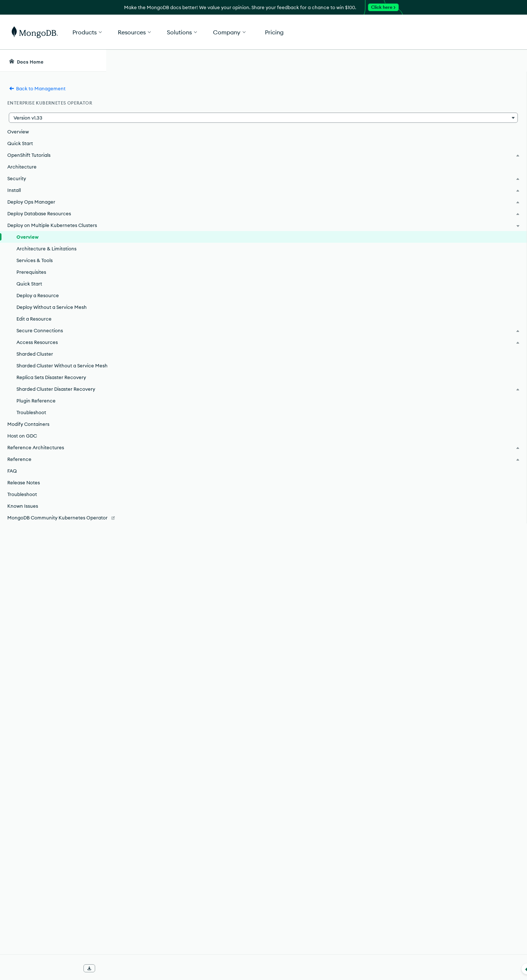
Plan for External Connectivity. (266, 826)
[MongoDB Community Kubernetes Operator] (53, 543)
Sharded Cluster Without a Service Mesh (55, 377)
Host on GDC (22, 458)
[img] (446, 116)
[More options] (411, 102)
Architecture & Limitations (46, 256)
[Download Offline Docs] (89, 968)
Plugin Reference (36, 423)
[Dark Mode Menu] (510, 61)
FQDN (264, 816)
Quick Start (20, 143)
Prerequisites (31, 279)
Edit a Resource (34, 326)
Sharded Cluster (35, 361)
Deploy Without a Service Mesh (52, 314)
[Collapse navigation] (106, 969)
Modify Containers (28, 446)
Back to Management (37, 88)
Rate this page (458, 102)
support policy (293, 182)
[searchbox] (244, 61)
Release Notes (24, 504)
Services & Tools (35, 268)
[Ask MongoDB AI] (479, 61)
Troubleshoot (31, 434)
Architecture (22, 167)
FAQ (12, 493)
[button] (373, 32)
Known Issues (23, 528)
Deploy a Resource (38, 303)
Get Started (490, 32)
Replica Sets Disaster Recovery (51, 392)
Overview (18, 132)
